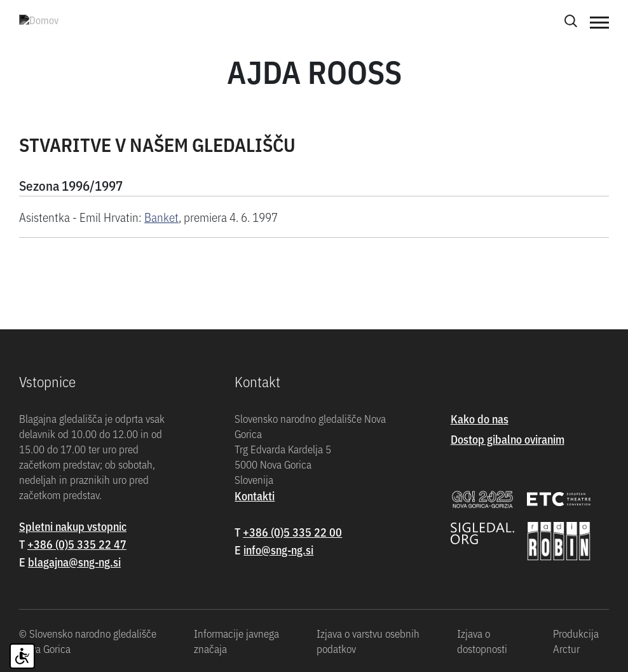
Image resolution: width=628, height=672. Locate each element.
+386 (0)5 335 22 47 (77, 544)
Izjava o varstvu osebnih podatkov (368, 641)
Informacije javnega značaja (236, 641)
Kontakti (255, 496)
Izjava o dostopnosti (482, 641)
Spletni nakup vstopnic (73, 526)
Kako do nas (480, 419)
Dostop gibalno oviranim (508, 439)
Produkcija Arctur (576, 641)
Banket (161, 216)
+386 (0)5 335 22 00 (292, 532)
